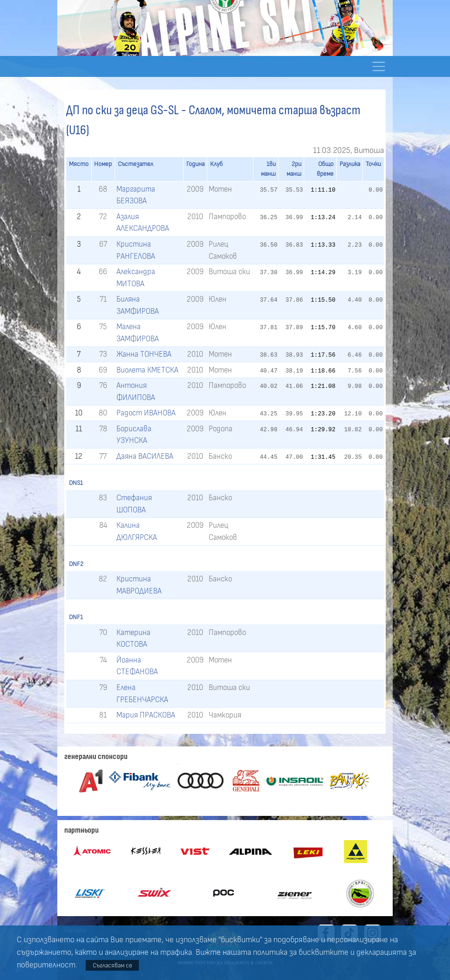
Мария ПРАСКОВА (146, 715)
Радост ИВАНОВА (146, 413)
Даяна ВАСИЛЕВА (145, 456)
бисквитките (324, 952)
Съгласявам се (112, 965)
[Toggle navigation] (378, 66)
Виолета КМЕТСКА (147, 370)
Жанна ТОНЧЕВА (144, 354)
